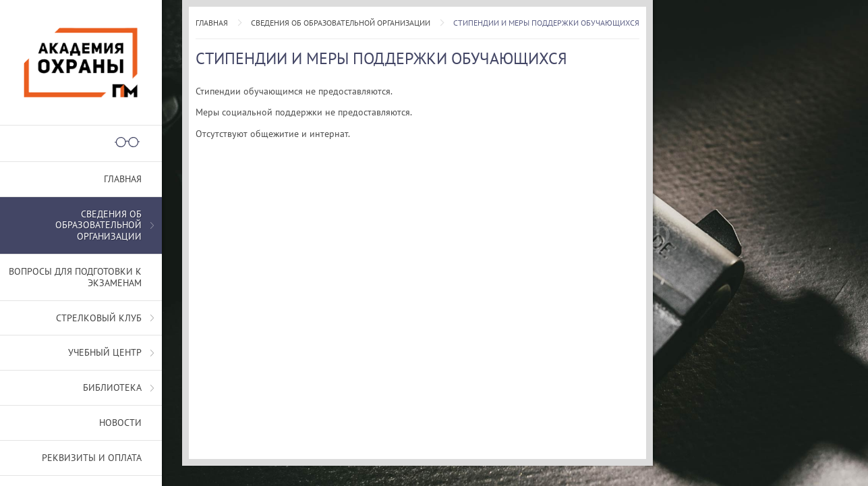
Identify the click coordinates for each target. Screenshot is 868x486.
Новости (120, 423)
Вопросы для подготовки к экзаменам (75, 277)
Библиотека (112, 387)
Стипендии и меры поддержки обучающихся (546, 23)
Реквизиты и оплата (92, 458)
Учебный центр (105, 352)
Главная (212, 23)
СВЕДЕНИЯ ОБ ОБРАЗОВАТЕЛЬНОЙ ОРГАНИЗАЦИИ (341, 23)
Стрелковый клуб (99, 318)
